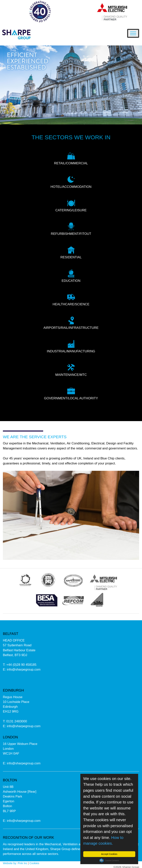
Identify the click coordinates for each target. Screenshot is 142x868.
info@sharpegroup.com (24, 669)
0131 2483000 (17, 721)
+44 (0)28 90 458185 (21, 665)
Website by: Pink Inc (15, 863)
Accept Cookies (109, 854)
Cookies (34, 863)
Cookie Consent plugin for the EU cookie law (109, 860)
